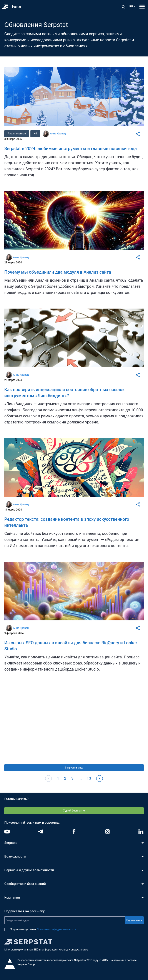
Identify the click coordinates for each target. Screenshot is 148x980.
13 (89, 778)
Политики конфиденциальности (56, 929)
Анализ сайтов (17, 134)
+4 (35, 134)
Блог (17, 7)
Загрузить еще (74, 768)
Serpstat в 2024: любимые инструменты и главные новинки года (71, 149)
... (80, 778)
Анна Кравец (58, 134)
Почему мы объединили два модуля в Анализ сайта (58, 272)
